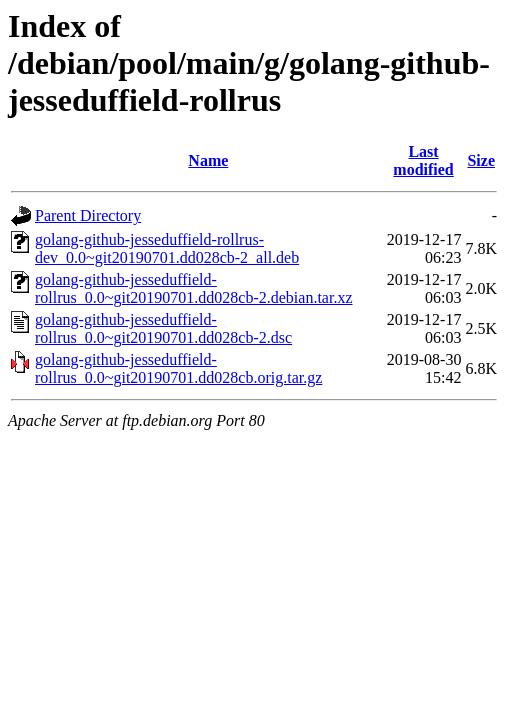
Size (481, 160)
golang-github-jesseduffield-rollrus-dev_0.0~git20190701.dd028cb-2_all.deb (167, 248)
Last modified (423, 160)
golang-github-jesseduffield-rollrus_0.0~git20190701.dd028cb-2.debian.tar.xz (194, 288)
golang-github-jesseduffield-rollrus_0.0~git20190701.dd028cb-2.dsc (163, 328)
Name (208, 160)
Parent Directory (88, 215)
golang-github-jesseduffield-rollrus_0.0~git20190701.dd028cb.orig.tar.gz (178, 368)
